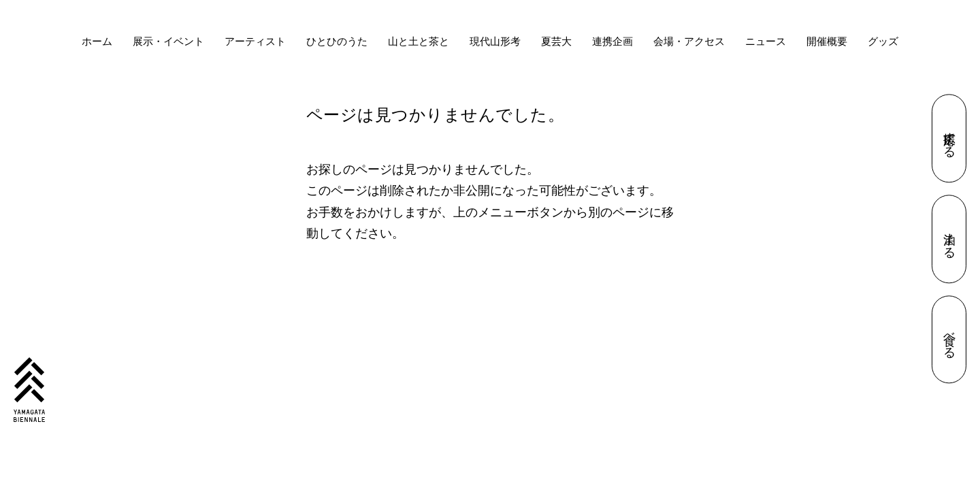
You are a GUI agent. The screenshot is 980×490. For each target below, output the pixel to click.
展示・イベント (168, 41)
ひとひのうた (337, 41)
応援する (949, 138)
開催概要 (827, 41)
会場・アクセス (689, 41)
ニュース (766, 41)
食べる (949, 340)
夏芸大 (556, 41)
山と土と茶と (419, 41)
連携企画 (612, 41)
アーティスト (255, 41)
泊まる (949, 239)
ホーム (97, 41)
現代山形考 (495, 41)
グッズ (883, 41)
